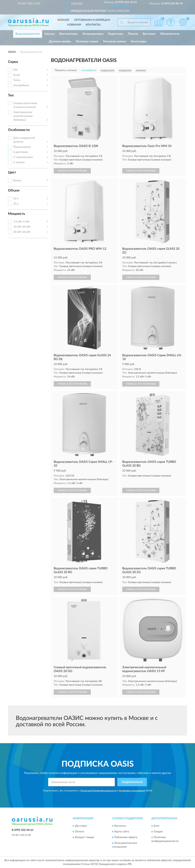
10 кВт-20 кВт (22, 227)
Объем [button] (14, 191)
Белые (17, 180)
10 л (16, 199)
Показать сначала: (66, 70)
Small (16, 75)
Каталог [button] (64, 20)
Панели (133, 34)
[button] (120, 5)
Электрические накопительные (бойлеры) (23, 116)
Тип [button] (11, 95)
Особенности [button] (19, 130)
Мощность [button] (17, 214)
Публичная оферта (126, 837)
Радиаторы (116, 34)
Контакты (93, 25)
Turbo (17, 80)
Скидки (158, 832)
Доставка (81, 826)
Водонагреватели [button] (28, 34)
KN (15, 70)
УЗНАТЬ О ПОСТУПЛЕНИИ (72, 171)
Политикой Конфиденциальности (98, 791)
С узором (19, 162)
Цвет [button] (12, 172)
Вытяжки (149, 34)
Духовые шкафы (60, 41)
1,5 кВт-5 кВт (22, 222)
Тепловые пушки (87, 41)
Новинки (74, 25)
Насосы (50, 34)
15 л (16, 204)
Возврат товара (85, 837)
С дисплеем (21, 152)
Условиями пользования (132, 791)
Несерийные (21, 85)
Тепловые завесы (114, 41)
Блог (157, 826)
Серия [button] (13, 62)
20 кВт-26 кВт (22, 232)
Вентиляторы (69, 34)
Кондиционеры (93, 34)
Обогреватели (170, 34)
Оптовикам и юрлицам (92, 20)
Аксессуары (139, 41)
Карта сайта (122, 832)
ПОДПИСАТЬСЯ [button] (132, 782)
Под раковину (22, 147)
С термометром (23, 157)
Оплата (80, 832)
